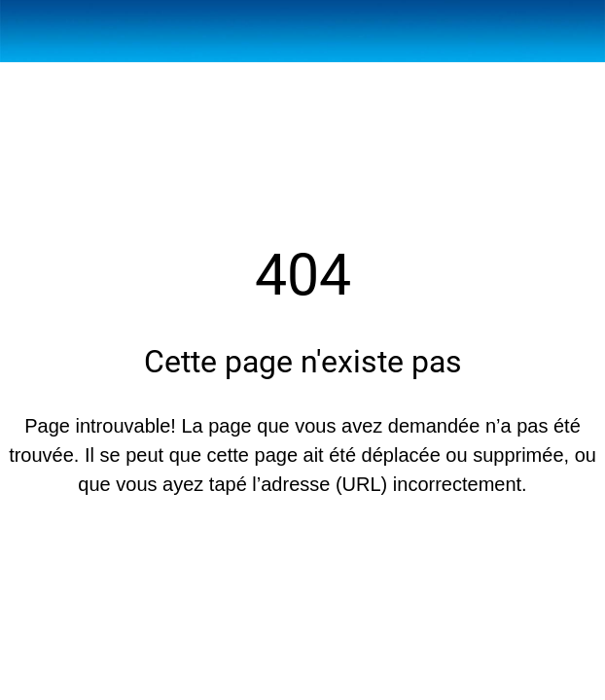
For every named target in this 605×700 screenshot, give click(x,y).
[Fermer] (31, 31)
